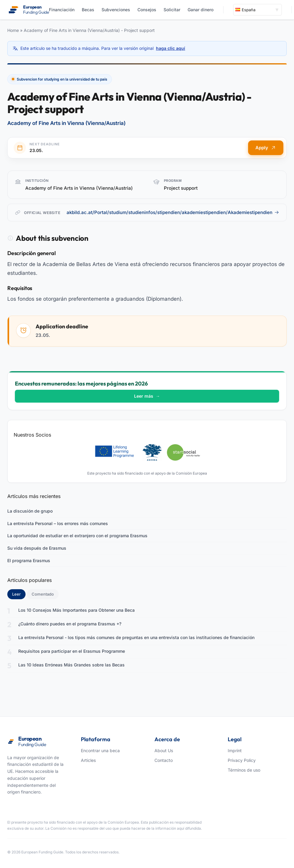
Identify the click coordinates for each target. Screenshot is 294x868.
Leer (19, 594)
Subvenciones (116, 10)
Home (13, 30)
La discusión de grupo (30, 511)
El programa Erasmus (29, 560)
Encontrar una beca (100, 750)
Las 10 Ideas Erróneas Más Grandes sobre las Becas (71, 665)
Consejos (147, 10)
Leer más (147, 396)
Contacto (164, 760)
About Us (164, 750)
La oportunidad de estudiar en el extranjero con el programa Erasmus (77, 536)
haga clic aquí (171, 48)
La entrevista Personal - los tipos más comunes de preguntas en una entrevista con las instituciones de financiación (136, 637)
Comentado (43, 594)
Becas (88, 10)
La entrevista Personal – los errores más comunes (58, 523)
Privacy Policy (242, 760)
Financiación (62, 10)
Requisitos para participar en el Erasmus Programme (72, 651)
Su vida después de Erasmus (37, 548)
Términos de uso (244, 770)
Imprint (235, 750)
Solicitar (172, 10)
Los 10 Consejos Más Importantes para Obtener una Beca (76, 610)
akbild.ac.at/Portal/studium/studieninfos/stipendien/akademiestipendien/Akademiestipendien (173, 212)
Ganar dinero (201, 10)
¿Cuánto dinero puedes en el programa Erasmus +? (70, 624)
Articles (88, 760)
